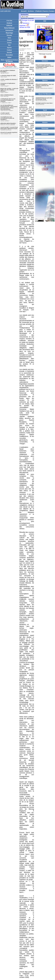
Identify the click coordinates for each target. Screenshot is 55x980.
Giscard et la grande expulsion (9, 132)
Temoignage (45, 74)
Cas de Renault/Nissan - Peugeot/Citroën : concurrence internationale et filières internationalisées (9, 107)
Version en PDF (25, 27)
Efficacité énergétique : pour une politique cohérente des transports (45, 86)
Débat (9, 57)
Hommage (45, 128)
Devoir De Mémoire (45, 94)
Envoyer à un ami (28, 20)
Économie (45, 134)
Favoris (45, 11)
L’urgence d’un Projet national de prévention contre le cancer (45, 115)
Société (9, 52)
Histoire (45, 122)
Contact (52, 11)
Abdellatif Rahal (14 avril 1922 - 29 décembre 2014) (44, 99)
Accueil (24, 11)
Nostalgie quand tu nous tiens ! (44, 103)
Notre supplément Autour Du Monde (9, 61)
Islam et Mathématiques (7, 95)
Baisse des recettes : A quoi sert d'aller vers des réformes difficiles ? (9, 90)
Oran (9, 38)
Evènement (9, 30)
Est (9, 45)
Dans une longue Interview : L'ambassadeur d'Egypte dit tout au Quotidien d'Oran (45, 66)
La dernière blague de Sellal (8, 76)
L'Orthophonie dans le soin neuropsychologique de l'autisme (8, 100)
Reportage (9, 33)
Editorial (9, 25)
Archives (31, 11)
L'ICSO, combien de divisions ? (9, 79)
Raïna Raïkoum (9, 28)
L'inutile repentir (5, 113)
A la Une (9, 21)
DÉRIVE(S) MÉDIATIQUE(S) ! (8, 123)
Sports (9, 48)
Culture (9, 50)
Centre (9, 43)
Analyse (9, 23)
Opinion (22, 31)
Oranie (9, 40)
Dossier (9, 35)
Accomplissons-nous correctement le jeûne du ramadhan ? (7, 118)
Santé (45, 110)
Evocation (9, 55)
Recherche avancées (27, 18)
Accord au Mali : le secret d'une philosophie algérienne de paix (9, 128)
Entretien (45, 61)
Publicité (39, 11)
